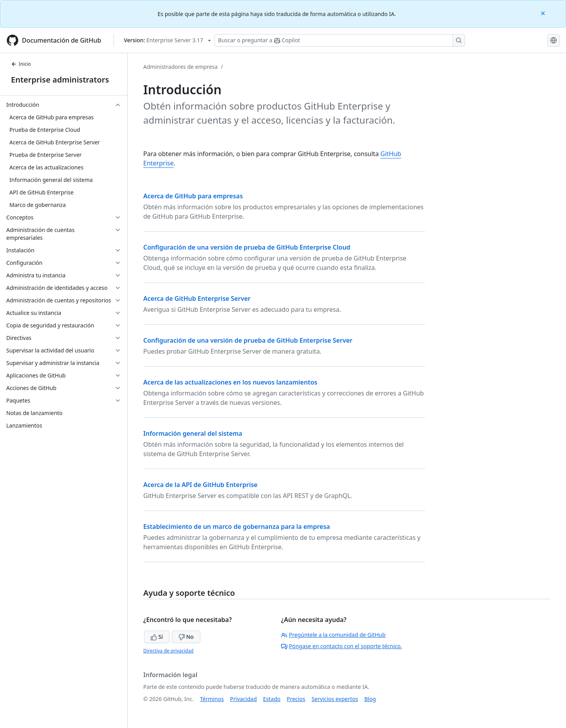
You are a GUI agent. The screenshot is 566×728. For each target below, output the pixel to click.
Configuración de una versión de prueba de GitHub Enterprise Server (248, 340)
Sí (157, 637)
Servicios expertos (335, 699)
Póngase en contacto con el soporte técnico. (342, 646)
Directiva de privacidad (168, 651)
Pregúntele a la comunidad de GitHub (333, 635)
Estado (272, 699)
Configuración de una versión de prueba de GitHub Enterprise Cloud (247, 247)
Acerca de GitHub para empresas (193, 196)
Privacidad (243, 699)
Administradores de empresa (180, 67)
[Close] (544, 13)
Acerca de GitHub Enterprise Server (197, 298)
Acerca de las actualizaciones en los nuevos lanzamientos (230, 382)
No (186, 637)
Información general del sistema (193, 433)
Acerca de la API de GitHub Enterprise (200, 485)
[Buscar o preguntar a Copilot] (340, 40)
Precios (296, 699)
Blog (370, 699)
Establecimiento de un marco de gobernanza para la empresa (237, 527)
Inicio (21, 64)
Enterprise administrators (60, 80)
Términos (212, 699)
